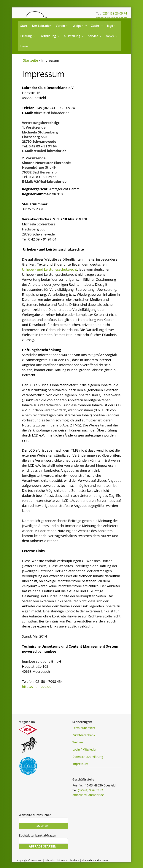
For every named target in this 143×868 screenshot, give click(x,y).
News (112, 36)
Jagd (112, 26)
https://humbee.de (37, 687)
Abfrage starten (43, 848)
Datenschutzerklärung (88, 757)
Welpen (80, 26)
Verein (62, 26)
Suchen (43, 826)
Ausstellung (74, 36)
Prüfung (28, 36)
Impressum (80, 764)
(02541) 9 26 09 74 (114, 13)
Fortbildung (50, 36)
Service (95, 36)
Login (24, 46)
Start (24, 26)
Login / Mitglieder (85, 749)
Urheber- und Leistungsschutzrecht (49, 269)
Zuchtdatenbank (84, 735)
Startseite (31, 60)
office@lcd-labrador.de (112, 18)
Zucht (97, 26)
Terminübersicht (84, 728)
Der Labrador (41, 26)
